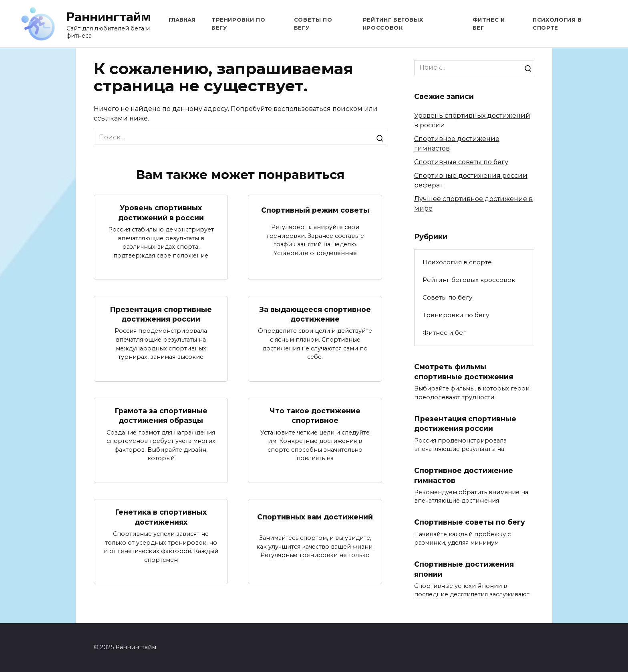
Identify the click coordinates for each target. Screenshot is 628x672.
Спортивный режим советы (315, 210)
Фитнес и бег (444, 333)
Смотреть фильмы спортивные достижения (464, 372)
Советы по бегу (447, 297)
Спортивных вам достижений (315, 517)
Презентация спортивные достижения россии (161, 314)
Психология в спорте (457, 262)
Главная (182, 20)
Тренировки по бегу (456, 315)
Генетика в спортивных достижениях (161, 517)
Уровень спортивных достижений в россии (161, 213)
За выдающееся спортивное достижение (315, 314)
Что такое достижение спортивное (315, 416)
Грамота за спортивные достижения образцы (161, 416)
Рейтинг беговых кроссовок (469, 280)
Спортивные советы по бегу (461, 162)
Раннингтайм (109, 16)
